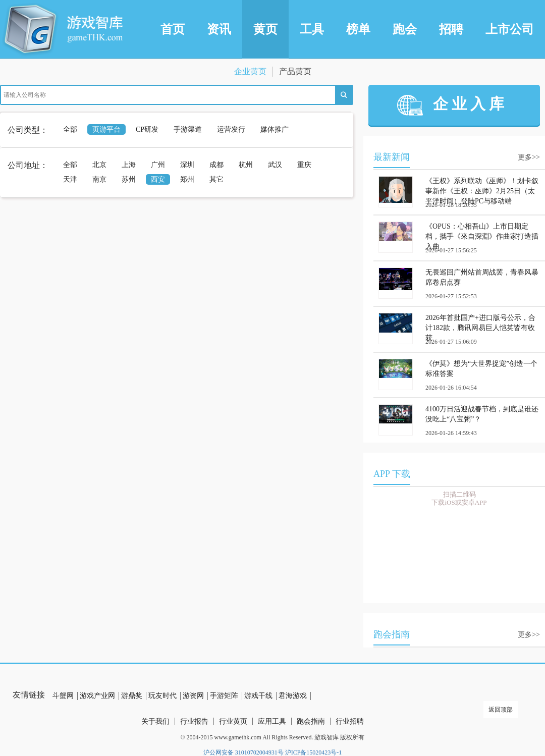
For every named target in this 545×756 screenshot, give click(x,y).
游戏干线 (258, 696)
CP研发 (147, 129)
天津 (70, 179)
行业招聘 (350, 721)
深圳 (187, 165)
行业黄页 (233, 721)
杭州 (246, 165)
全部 (70, 129)
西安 (158, 179)
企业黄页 (250, 71)
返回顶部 (501, 710)
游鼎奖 (132, 696)
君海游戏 (293, 696)
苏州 (129, 179)
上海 (129, 165)
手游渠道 (188, 129)
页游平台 (106, 129)
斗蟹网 (63, 696)
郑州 (187, 179)
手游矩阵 (224, 696)
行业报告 (194, 721)
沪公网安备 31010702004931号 (243, 752)
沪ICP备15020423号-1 (314, 752)
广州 (158, 165)
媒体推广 (275, 129)
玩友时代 (162, 696)
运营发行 (231, 129)
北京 (99, 165)
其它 (216, 179)
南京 (99, 179)
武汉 (275, 165)
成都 (216, 165)
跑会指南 (311, 721)
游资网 (193, 696)
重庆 (304, 165)
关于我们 (155, 721)
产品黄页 (295, 71)
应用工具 (272, 721)
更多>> (529, 157)
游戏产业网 (97, 696)
